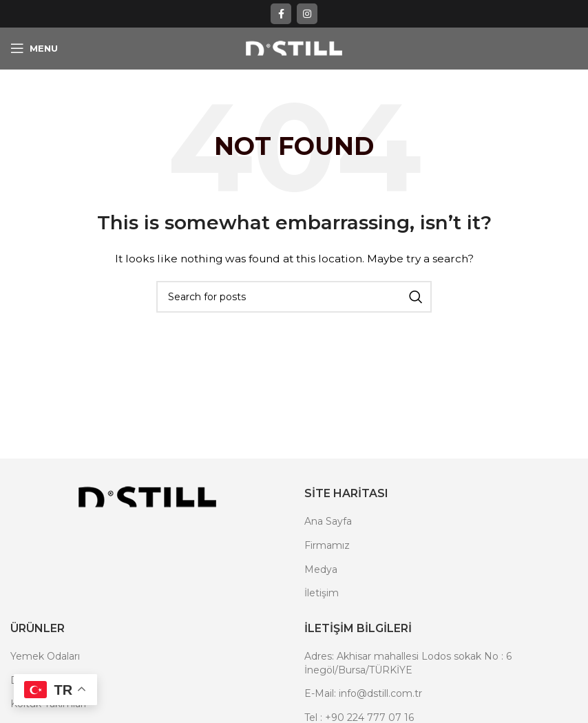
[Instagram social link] (307, 14)
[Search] (294, 297)
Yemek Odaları (45, 656)
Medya (321, 569)
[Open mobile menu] (34, 48)
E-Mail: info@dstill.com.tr (363, 693)
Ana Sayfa (328, 521)
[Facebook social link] (281, 14)
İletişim (322, 593)
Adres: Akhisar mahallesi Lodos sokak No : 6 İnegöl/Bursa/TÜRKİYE (408, 663)
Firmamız (327, 545)
